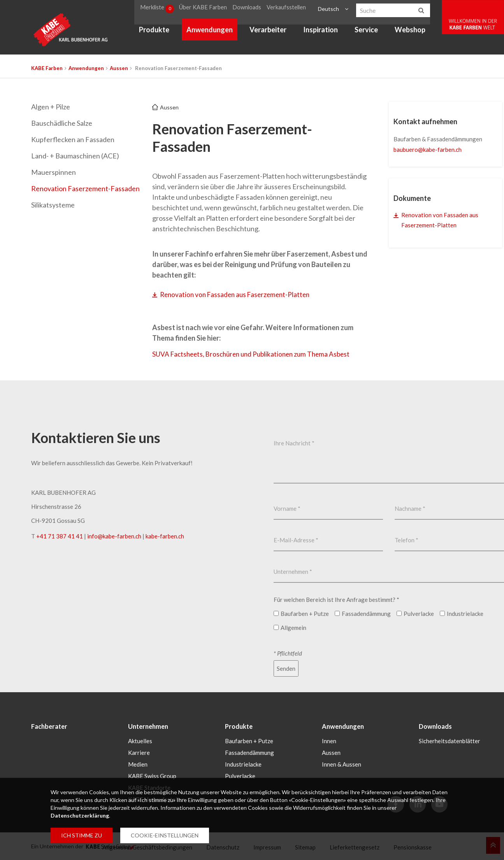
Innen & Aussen (342, 764)
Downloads (256, 9)
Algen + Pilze (51, 107)
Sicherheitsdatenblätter (450, 740)
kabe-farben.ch (165, 537)
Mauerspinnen (54, 172)
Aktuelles (140, 740)
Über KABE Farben (213, 9)
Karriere (139, 752)
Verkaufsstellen (294, 9)
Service (374, 33)
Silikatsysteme (53, 205)
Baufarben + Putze (249, 740)
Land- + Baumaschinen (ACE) (75, 156)
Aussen (119, 68)
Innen (329, 740)
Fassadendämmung (249, 752)
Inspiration (328, 33)
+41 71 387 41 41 (60, 537)
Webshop (418, 33)
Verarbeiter (275, 33)
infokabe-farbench (114, 537)
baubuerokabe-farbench (428, 149)
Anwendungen (217, 33)
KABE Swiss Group (152, 776)
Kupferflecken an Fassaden (73, 139)
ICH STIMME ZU (82, 835)
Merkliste (166, 9)
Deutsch (335, 9)
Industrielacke (243, 764)
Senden (286, 669)
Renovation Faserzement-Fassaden (85, 188)
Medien (138, 764)
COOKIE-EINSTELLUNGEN (165, 835)
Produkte (162, 33)
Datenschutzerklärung (80, 815)
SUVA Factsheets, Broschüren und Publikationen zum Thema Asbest (256, 355)
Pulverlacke (240, 776)
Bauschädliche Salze (62, 123)
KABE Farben (47, 68)
